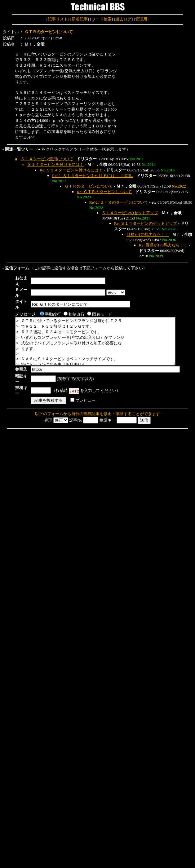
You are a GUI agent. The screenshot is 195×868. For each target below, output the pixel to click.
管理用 (141, 19)
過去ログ (123, 19)
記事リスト (58, 19)
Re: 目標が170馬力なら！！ (163, 245)
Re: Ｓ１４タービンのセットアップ (146, 223)
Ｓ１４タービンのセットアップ (130, 213)
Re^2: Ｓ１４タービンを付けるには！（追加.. (93, 176)
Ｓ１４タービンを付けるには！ (55, 164)
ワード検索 (102, 19)
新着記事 (80, 19)
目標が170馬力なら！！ (148, 235)
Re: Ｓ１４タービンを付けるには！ (71, 170)
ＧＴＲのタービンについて (89, 186)
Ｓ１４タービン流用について (47, 159)
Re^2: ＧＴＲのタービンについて (119, 202)
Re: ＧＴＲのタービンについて (104, 192)
